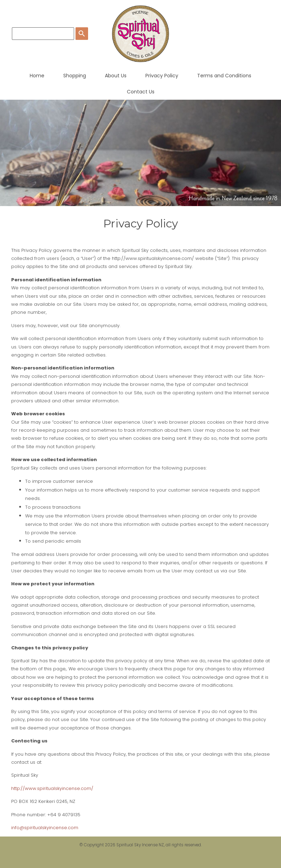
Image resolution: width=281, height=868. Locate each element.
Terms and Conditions (224, 76)
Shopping (75, 76)
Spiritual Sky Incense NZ (140, 845)
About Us (116, 76)
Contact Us (141, 92)
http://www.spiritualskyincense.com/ (52, 788)
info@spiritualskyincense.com (45, 828)
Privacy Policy (162, 76)
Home (37, 76)
